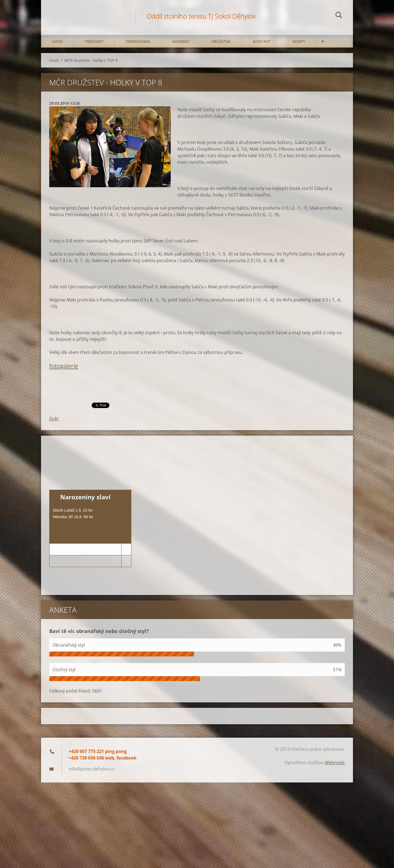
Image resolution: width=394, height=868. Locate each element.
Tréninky (94, 41)
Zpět (54, 419)
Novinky (181, 41)
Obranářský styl (69, 645)
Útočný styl (64, 670)
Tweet (98, 405)
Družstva (221, 41)
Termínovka (138, 41)
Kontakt (262, 41)
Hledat (339, 16)
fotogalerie (64, 366)
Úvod (57, 41)
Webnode (335, 763)
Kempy (299, 41)
